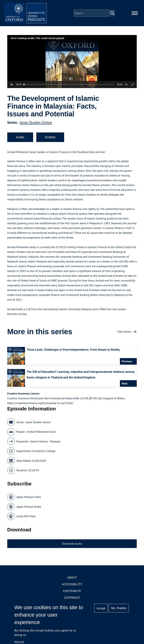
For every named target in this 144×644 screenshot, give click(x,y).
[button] (72, 62)
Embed (50, 137)
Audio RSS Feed (26, 516)
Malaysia (55, 441)
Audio (20, 137)
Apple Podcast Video (29, 497)
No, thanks (119, 608)
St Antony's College (44, 451)
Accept (101, 608)
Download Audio (72, 544)
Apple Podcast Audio (29, 507)
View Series (124, 332)
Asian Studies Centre (36, 122)
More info (19, 642)
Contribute (72, 591)
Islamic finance (39, 441)
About (72, 577)
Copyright (72, 598)
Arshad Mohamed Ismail (41, 432)
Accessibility (72, 584)
